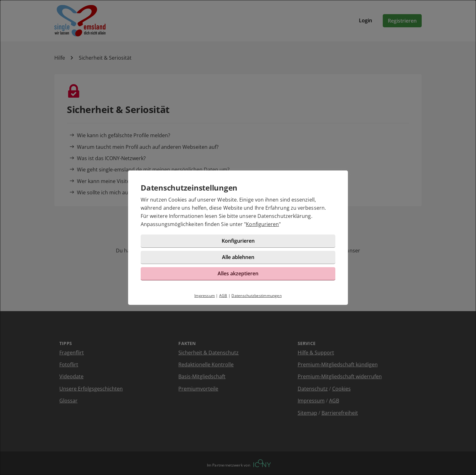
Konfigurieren (262, 224)
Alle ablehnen (238, 257)
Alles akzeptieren (238, 273)
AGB (223, 296)
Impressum (205, 296)
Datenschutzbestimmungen (257, 296)
